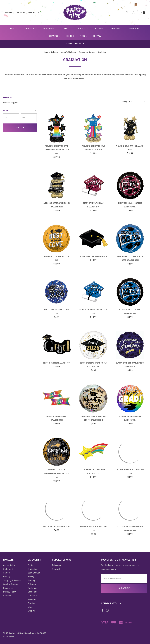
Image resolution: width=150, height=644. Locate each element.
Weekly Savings (11, 584)
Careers (7, 573)
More (82, 36)
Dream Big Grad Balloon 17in (57, 527)
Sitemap (7, 596)
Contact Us (8, 588)
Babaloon (56, 565)
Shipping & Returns (12, 580)
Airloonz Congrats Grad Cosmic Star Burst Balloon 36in (57, 150)
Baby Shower (50, 29)
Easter (13, 29)
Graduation (30, 29)
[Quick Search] (127, 13)
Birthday (83, 29)
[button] (20, 110)
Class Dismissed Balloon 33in (57, 363)
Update (20, 128)
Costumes (55, 36)
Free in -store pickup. (75, 44)
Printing (70, 36)
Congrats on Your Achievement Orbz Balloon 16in (57, 473)
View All (56, 569)
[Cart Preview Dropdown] (142, 13)
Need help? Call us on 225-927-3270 (22, 12)
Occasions (135, 29)
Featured (32, 599)
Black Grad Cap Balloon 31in (93, 256)
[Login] (133, 13)
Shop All (97, 36)
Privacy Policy (10, 592)
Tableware (117, 29)
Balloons (99, 29)
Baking (67, 29)
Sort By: (124, 102)
